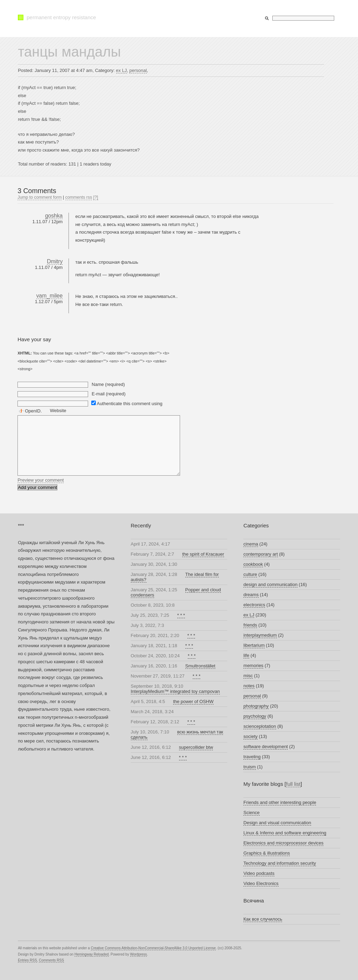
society (250, 736)
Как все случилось (263, 919)
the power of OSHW (193, 701)
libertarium (254, 645)
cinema (251, 544)
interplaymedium (260, 635)
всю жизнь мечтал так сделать (177, 734)
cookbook (253, 564)
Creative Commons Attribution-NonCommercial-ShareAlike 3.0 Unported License (153, 948)
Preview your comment (41, 480)
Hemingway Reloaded (92, 954)
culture (250, 574)
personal (138, 70)
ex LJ (121, 70)
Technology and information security (280, 863)
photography (256, 706)
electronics (254, 605)
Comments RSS (51, 960)
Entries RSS (27, 960)
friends (250, 625)
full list (293, 784)
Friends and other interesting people (280, 802)
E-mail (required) (109, 394)
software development (266, 747)
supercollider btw (196, 747)
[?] (96, 197)
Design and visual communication (277, 823)
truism (249, 767)
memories (253, 665)
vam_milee (49, 296)
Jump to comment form (40, 197)
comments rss (79, 197)
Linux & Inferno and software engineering (285, 833)
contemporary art (260, 554)
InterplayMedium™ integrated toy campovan (175, 691)
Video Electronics (261, 883)
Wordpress (138, 954)
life (246, 655)
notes (249, 686)
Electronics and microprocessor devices (283, 843)
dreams (251, 595)
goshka (54, 216)
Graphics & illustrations (267, 853)
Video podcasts (259, 873)
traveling (252, 757)
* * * (181, 615)
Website (58, 411)
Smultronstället (200, 666)
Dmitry (55, 261)
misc (248, 676)
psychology (255, 716)
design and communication (270, 584)
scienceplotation (260, 726)
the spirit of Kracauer (203, 554)
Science (251, 813)
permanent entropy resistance (61, 17)
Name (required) (108, 384)
